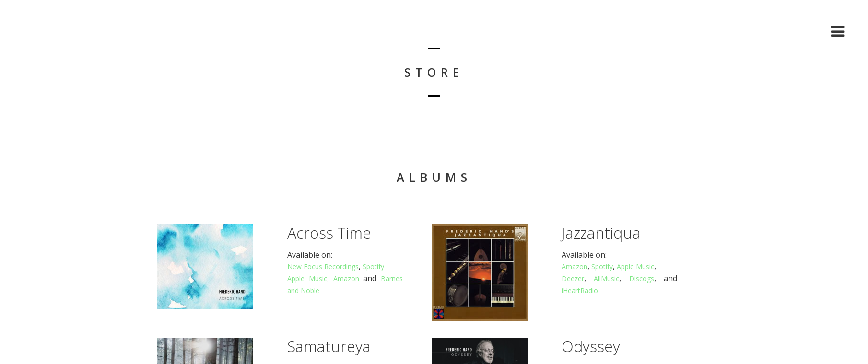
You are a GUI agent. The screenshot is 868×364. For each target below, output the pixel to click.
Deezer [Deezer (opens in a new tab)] (573, 279)
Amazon (346, 279)
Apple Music (307, 279)
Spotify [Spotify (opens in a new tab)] (602, 267)
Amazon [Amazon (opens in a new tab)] (575, 267)
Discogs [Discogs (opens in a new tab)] (642, 279)
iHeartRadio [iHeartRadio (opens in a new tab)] (580, 290)
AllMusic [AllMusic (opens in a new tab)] (606, 279)
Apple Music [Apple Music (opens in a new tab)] (635, 267)
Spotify (373, 267)
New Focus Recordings (323, 267)
